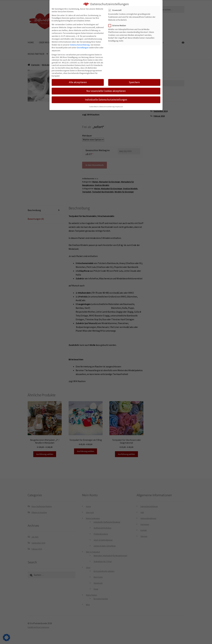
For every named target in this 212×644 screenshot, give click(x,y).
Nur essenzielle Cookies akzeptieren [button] (106, 91)
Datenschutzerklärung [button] (107, 106)
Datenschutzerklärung (80, 45)
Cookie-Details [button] (94, 106)
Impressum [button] (119, 106)
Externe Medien (118, 25)
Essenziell (116, 10)
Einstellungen (83, 48)
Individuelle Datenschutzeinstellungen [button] (106, 100)
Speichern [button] (134, 82)
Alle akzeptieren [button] (78, 82)
